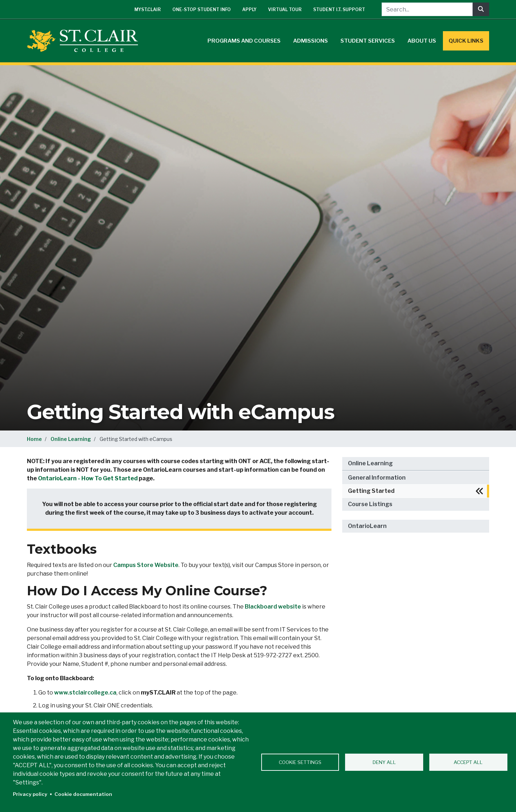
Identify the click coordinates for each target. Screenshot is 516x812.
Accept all (468, 762)
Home (34, 439)
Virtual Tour (285, 9)
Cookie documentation (83, 794)
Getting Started (371, 491)
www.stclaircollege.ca (85, 693)
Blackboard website (273, 607)
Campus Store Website (146, 565)
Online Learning (71, 439)
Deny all (384, 762)
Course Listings (370, 504)
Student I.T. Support (339, 9)
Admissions (310, 41)
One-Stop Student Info (202, 9)
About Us (422, 41)
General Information (377, 478)
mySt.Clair (148, 9)
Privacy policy (30, 794)
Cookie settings (300, 762)
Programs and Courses (244, 41)
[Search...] (427, 9)
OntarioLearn (367, 526)
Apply (249, 9)
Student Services (368, 41)
